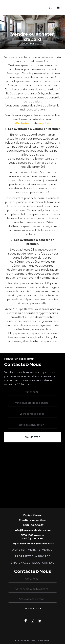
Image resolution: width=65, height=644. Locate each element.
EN (51, 8)
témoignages (20, 563)
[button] (58, 8)
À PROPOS (43, 556)
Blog (36, 563)
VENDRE (34, 550)
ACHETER (19, 550)
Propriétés (24, 556)
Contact (49, 563)
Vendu (47, 550)
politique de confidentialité (32, 640)
